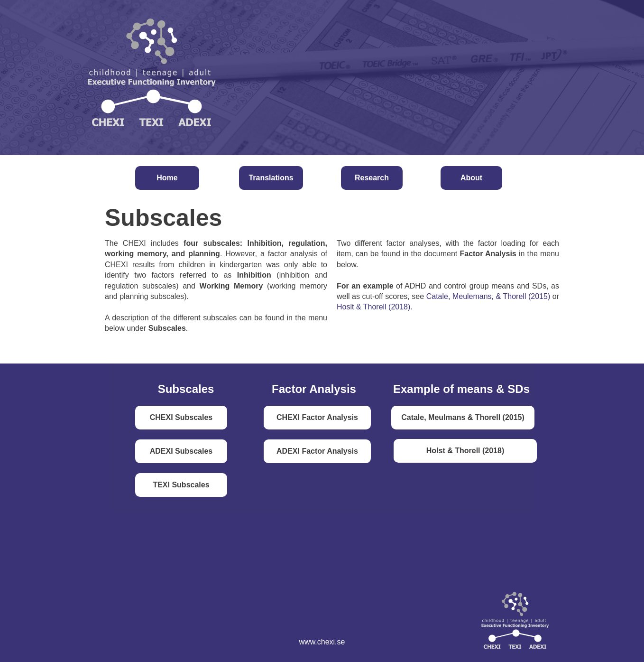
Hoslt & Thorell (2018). (375, 307)
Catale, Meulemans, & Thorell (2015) (488, 296)
